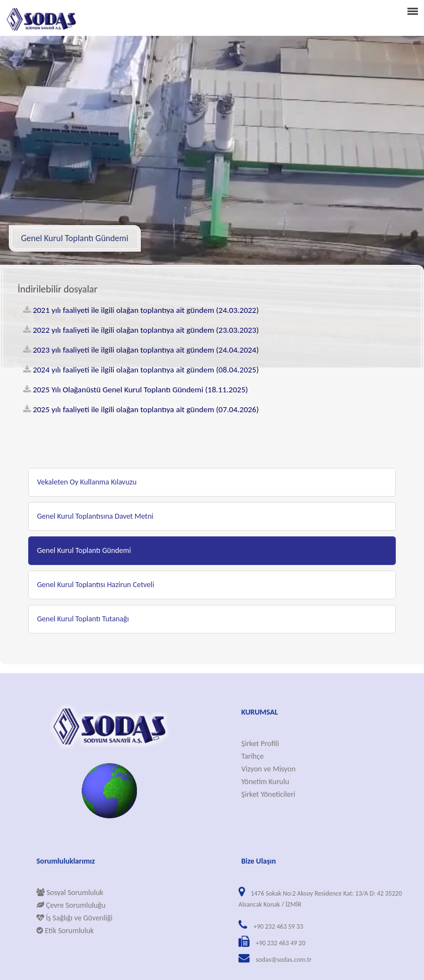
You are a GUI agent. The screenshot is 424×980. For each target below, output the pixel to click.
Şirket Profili (260, 744)
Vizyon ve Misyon (268, 769)
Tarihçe (253, 756)
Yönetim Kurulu (265, 782)
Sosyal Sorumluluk (70, 893)
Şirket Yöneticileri (268, 794)
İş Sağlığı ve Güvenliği (75, 918)
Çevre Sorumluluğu (71, 905)
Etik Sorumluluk (65, 931)
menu (412, 12)
